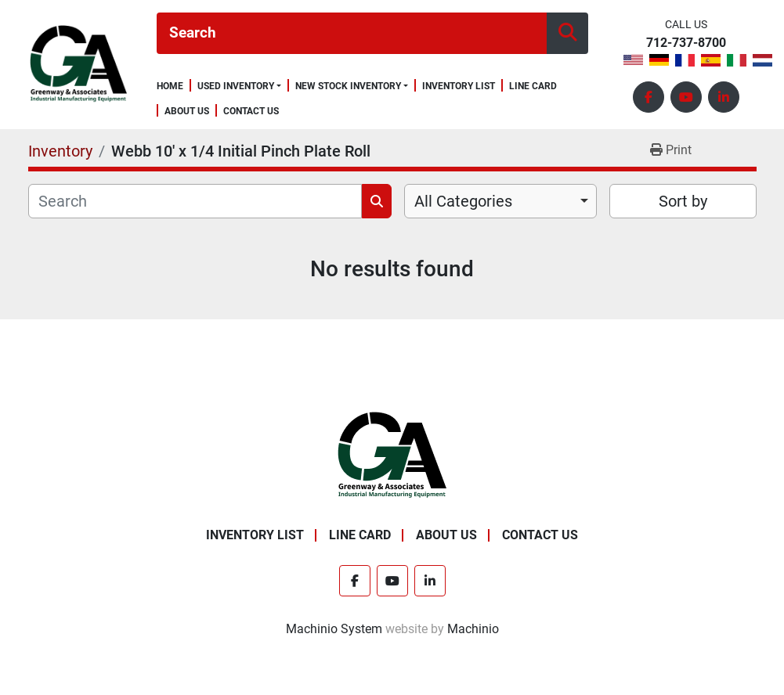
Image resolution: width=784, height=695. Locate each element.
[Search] (352, 33)
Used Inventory (236, 86)
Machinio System (334, 629)
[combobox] (501, 201)
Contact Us (251, 112)
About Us (187, 112)
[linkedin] (724, 97)
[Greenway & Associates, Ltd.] (392, 455)
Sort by (683, 201)
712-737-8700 (686, 43)
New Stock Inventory (348, 86)
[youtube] (686, 97)
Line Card (533, 86)
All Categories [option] (463, 201)
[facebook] (649, 97)
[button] (239, 86)
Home (170, 86)
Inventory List (459, 86)
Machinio (473, 629)
